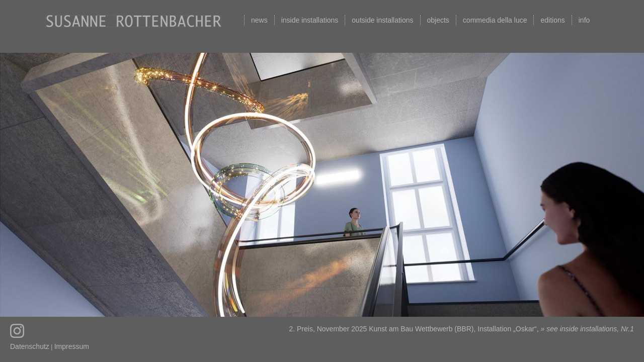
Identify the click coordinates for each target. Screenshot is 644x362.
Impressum (72, 346)
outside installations (382, 20)
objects (438, 20)
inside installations (310, 20)
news (259, 20)
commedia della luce (495, 20)
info (584, 20)
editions (552, 20)
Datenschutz (30, 346)
